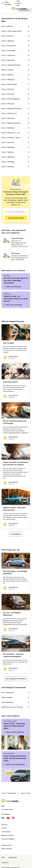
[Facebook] (3, 818)
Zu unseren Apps (7, 809)
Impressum (5, 863)
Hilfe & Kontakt (7, 849)
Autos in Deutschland (9, 793)
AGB (3, 857)
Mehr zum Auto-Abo (12, 287)
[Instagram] (13, 818)
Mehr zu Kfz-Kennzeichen (14, 764)
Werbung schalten (8, 835)
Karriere (4, 828)
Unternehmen (6, 832)
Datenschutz (13, 857)
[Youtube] (8, 818)
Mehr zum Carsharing (13, 305)
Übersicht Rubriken (8, 839)
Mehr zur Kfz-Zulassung (14, 732)
